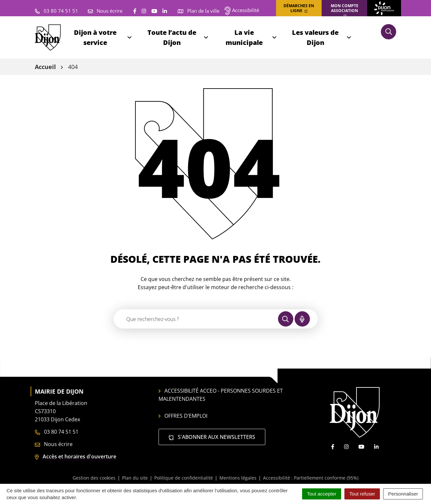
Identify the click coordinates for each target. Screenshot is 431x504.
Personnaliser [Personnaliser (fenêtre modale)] (403, 494)
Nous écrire (54, 444)
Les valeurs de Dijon (322, 37)
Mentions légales (238, 478)
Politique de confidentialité (184, 478)
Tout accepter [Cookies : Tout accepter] (322, 494)
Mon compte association (345, 10)
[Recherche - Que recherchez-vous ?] (196, 319)
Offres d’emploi (183, 416)
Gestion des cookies (94, 478)
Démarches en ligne (299, 8)
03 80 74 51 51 (57, 432)
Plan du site (135, 478)
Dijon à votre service (103, 37)
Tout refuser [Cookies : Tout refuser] (362, 494)
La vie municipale (252, 37)
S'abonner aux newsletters (212, 437)
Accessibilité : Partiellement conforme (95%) (311, 478)
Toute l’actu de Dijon (179, 37)
